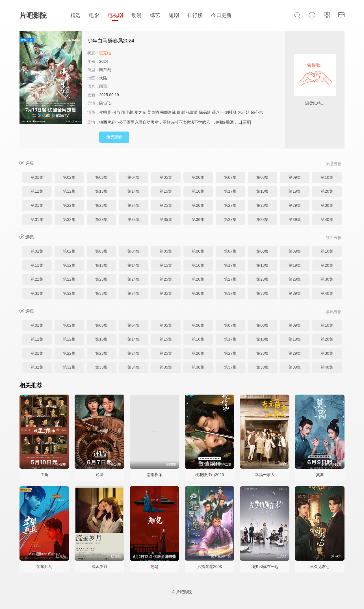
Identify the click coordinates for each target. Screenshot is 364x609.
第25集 (166, 205)
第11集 (37, 191)
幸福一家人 (265, 475)
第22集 (69, 205)
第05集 (166, 177)
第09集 (295, 177)
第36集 (198, 220)
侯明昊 (105, 112)
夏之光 (140, 112)
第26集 (198, 205)
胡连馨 (127, 112)
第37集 (230, 220)
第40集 (327, 220)
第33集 (101, 220)
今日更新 (221, 15)
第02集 (69, 177)
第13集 (101, 191)
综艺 (155, 15)
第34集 (134, 220)
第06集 (198, 177)
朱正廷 (244, 112)
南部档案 (155, 475)
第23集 (101, 205)
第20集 (327, 191)
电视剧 (115, 15)
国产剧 (105, 70)
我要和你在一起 (265, 567)
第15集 (166, 191)
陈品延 (205, 112)
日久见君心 (320, 567)
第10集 (327, 177)
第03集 (101, 177)
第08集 (263, 177)
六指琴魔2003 (210, 567)
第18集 (263, 191)
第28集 (263, 205)
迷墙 (99, 475)
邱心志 (257, 112)
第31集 (37, 220)
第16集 (198, 191)
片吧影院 (33, 15)
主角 (44, 475)
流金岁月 (99, 567)
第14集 (134, 191)
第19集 (295, 191)
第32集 (69, 220)
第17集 (230, 191)
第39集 (295, 220)
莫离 (320, 475)
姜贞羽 (153, 112)
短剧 (174, 15)
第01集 (37, 177)
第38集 (263, 220)
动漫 (136, 15)
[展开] (246, 122)
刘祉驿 (231, 112)
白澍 (181, 112)
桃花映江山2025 (210, 475)
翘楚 (155, 567)
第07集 (230, 177)
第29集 (295, 205)
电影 (94, 15)
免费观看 (114, 137)
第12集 (69, 191)
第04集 (134, 177)
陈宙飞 (105, 103)
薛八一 (218, 112)
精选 (75, 15)
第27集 (230, 205)
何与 (116, 112)
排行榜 (195, 15)
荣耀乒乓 (44, 567)
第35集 (166, 220)
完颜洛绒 (168, 112)
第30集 (327, 205)
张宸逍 (192, 112)
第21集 (37, 205)
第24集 (134, 205)
